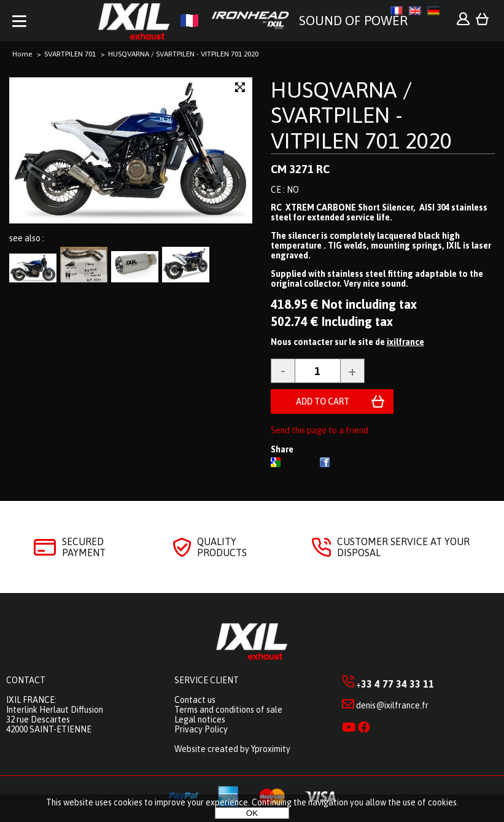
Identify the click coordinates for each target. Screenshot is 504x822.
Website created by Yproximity (232, 749)
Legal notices (200, 719)
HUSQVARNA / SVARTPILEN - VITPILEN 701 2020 (361, 115)
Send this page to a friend (320, 430)
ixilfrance (405, 342)
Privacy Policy (201, 729)
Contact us (195, 700)
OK (252, 813)
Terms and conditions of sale (228, 710)
